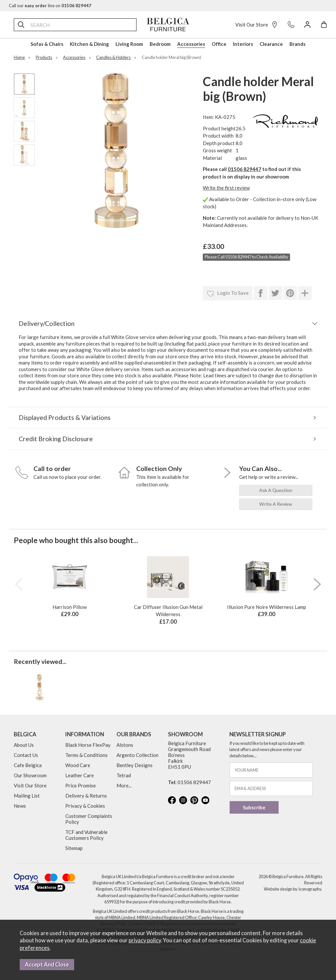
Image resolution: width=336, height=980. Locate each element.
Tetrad (124, 775)
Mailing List (27, 796)
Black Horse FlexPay (88, 745)
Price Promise (81, 785)
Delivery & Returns (86, 796)
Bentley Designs (135, 765)
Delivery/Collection (47, 323)
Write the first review (226, 188)
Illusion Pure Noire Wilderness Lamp (267, 607)
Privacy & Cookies (85, 806)
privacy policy (145, 940)
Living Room (129, 44)
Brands (297, 44)
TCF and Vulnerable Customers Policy (86, 835)
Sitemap (74, 848)
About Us (24, 745)
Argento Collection (137, 755)
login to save (228, 294)
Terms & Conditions (86, 755)
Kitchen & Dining (89, 44)
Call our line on (50, 6)
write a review (276, 504)
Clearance (271, 44)
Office (219, 44)
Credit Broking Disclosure (56, 439)
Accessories (191, 44)
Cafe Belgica (28, 765)
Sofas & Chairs (47, 44)
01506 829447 (244, 169)
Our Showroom (30, 775)
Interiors (243, 44)
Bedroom (160, 44)
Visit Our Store (257, 25)
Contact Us (26, 755)
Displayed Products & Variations (65, 417)
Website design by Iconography (293, 889)
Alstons (125, 745)
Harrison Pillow (70, 607)
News (20, 806)
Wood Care (78, 765)
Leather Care (80, 775)
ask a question (276, 490)
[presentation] (19, 584)
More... (124, 785)
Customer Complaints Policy (89, 819)
